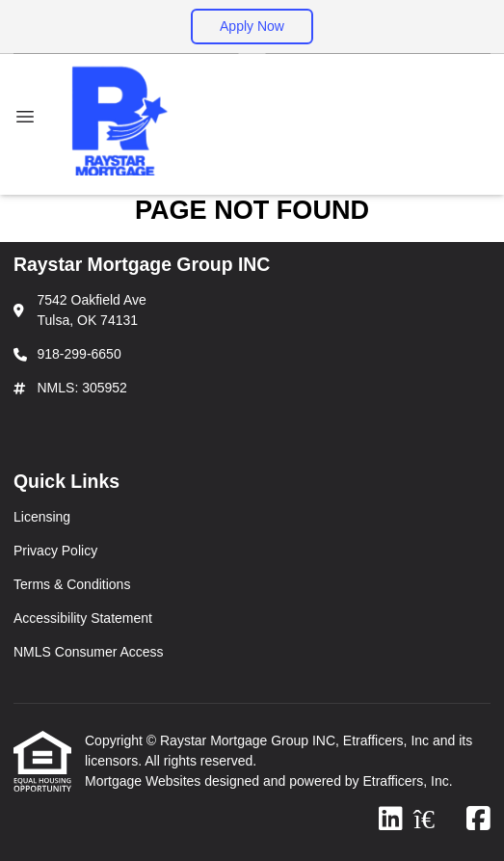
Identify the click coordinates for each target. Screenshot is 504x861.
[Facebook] (478, 820)
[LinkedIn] (391, 820)
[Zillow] (435, 820)
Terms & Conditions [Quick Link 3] (72, 584)
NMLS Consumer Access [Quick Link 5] (89, 652)
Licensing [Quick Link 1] (42, 517)
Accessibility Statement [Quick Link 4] (83, 618)
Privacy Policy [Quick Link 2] (55, 551)
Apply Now (252, 26)
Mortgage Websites (145, 781)
